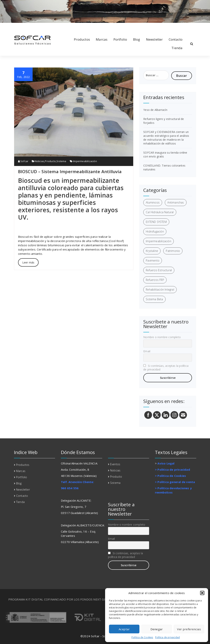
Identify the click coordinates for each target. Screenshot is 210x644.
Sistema (61, 161)
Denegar (157, 629)
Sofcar (23, 161)
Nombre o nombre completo (162, 337)
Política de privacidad (167, 637)
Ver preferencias (189, 629)
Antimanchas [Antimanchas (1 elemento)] (176, 202)
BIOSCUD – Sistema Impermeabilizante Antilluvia (70, 171)
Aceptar (124, 629)
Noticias (40, 161)
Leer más (28, 262)
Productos (82, 39)
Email (147, 351)
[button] (202, 593)
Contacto (176, 39)
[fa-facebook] (15, 27)
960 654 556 (70, 488)
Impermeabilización (85, 161)
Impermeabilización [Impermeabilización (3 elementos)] (159, 241)
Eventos (115, 464)
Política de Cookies (142, 637)
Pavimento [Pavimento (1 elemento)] (153, 260)
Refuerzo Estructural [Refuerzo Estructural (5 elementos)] (159, 270)
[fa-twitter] (26, 27)
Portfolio (120, 39)
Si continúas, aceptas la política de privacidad (166, 368)
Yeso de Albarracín (155, 110)
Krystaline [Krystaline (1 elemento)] (152, 251)
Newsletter (154, 39)
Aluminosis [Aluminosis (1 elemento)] (153, 202)
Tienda (177, 48)
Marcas (102, 39)
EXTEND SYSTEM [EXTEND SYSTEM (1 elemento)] (156, 222)
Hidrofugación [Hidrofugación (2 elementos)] (155, 231)
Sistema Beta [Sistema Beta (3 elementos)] (154, 299)
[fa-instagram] (33, 27)
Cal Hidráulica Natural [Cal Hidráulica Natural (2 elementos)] (160, 212)
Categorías (120, 452)
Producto (50, 161)
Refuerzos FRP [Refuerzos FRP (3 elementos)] (155, 280)
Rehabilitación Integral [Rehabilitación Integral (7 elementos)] (160, 290)
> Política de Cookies (170, 476)
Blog (137, 39)
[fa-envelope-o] (39, 27)
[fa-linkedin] (20, 27)
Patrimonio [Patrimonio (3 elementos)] (173, 251)
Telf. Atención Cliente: (77, 482)
